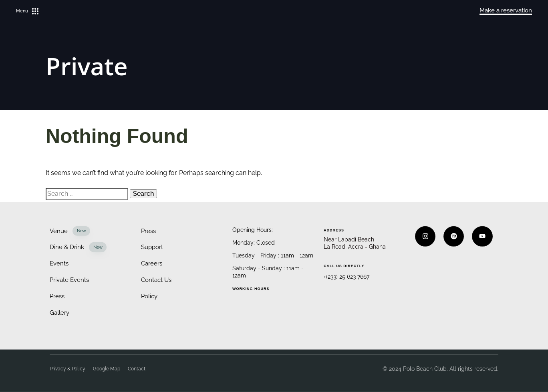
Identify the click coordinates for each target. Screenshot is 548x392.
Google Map (107, 369)
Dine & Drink (78, 247)
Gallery (59, 312)
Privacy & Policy (67, 369)
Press (57, 296)
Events (59, 263)
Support (152, 247)
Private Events (69, 280)
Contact (137, 369)
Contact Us (156, 280)
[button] (27, 11)
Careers (152, 263)
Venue (70, 231)
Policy (149, 296)
